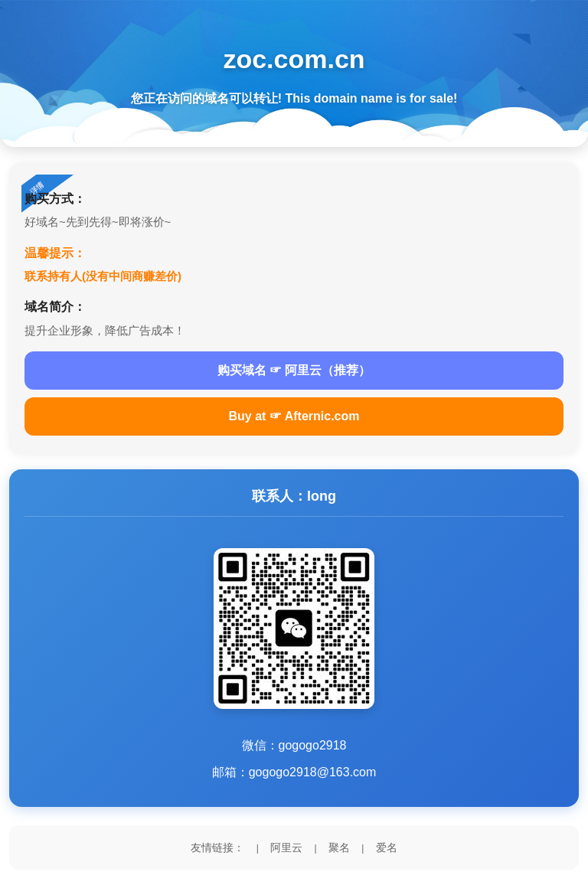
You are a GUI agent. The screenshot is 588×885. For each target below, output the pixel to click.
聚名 (339, 847)
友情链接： (217, 847)
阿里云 (286, 847)
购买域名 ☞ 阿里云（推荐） (294, 370)
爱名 (387, 847)
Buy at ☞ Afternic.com (294, 416)
